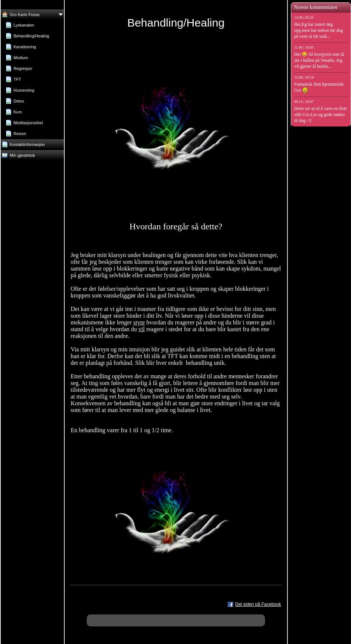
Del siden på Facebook (258, 604)
